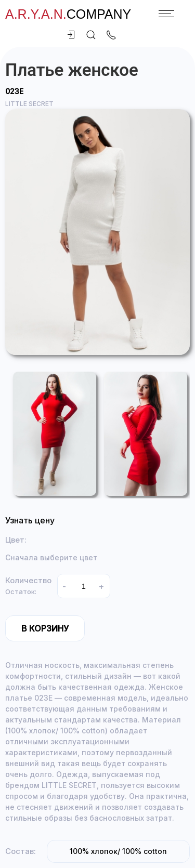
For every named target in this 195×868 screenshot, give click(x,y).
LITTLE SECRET (29, 104)
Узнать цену (30, 520)
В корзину (45, 628)
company (68, 14)
